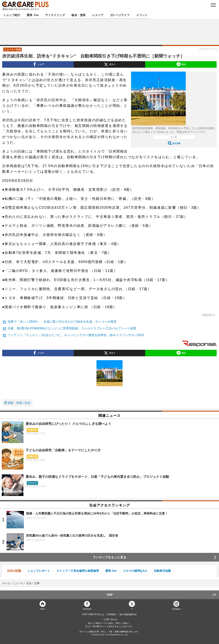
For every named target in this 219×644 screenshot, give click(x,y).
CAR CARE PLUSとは (93, 614)
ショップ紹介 (12, 15)
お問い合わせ (111, 619)
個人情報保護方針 (128, 614)
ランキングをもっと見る (109, 557)
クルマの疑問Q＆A (135, 571)
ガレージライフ (120, 15)
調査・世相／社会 (19, 403)
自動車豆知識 (162, 571)
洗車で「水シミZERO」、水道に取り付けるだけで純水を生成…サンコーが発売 (62, 322)
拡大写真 (176, 143)
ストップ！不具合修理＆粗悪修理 (78, 571)
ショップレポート (39, 571)
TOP (110, 595)
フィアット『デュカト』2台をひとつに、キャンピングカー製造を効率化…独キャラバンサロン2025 (76, 335)
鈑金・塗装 (79, 15)
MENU (213, 5)
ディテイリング (55, 15)
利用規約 (112, 614)
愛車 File (33, 15)
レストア (98, 15)
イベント (142, 15)
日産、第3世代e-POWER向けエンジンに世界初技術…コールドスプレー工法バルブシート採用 (72, 328)
